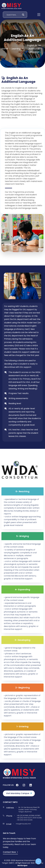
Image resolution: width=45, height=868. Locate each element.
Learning (16, 49)
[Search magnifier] (23, 15)
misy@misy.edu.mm (23, 824)
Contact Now (10, 852)
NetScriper (23, 865)
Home (5, 49)
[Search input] (14, 15)
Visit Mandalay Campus (19, 793)
